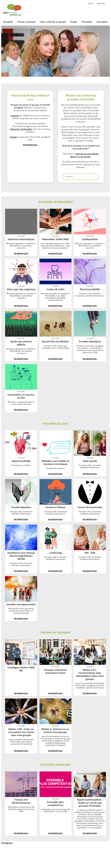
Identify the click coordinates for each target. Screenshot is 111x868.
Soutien (14, 137)
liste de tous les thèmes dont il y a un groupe (84, 155)
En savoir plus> (30, 145)
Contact (91, 3)
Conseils (15, 115)
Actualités (8, 22)
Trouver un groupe (26, 22)
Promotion (87, 22)
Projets (74, 22)
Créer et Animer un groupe (53, 22)
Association (102, 22)
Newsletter (101, 3)
